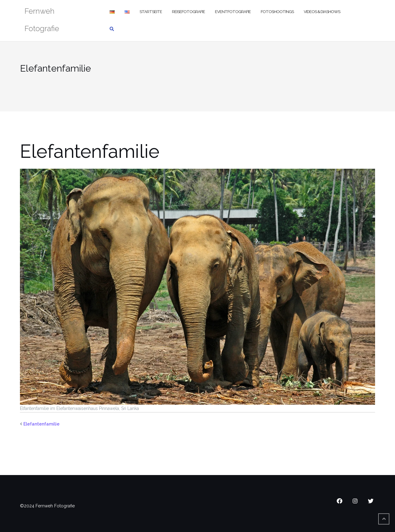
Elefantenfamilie (41, 424)
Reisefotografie (188, 12)
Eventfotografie (233, 12)
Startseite (151, 12)
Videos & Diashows (322, 12)
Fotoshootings (277, 12)
